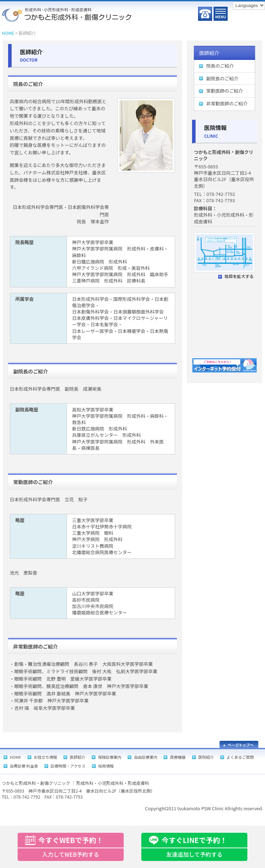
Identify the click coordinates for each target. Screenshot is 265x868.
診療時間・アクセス (68, 766)
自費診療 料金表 (24, 766)
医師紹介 (209, 53)
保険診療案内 (110, 757)
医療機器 (178, 757)
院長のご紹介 (220, 66)
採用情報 (106, 766)
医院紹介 (206, 757)
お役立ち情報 (45, 757)
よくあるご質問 (240, 757)
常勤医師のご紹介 (224, 91)
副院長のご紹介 (222, 78)
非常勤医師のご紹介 (227, 103)
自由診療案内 (146, 757)
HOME (8, 33)
